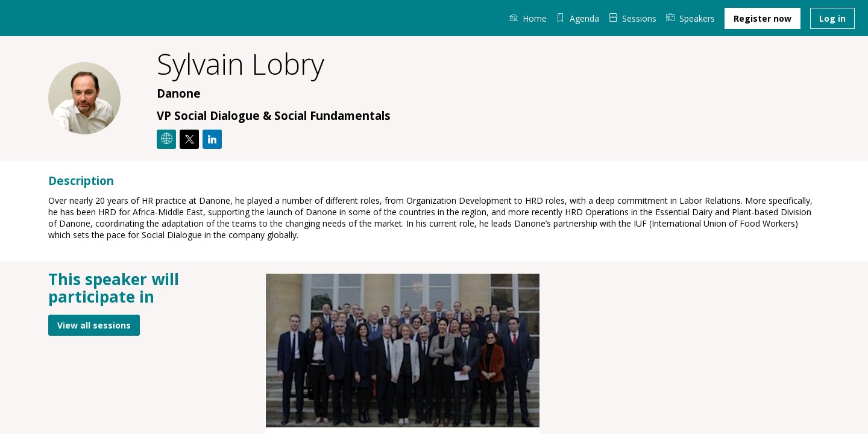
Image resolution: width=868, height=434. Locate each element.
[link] (528, 18)
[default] (578, 18)
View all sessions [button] (94, 325)
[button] (763, 18)
